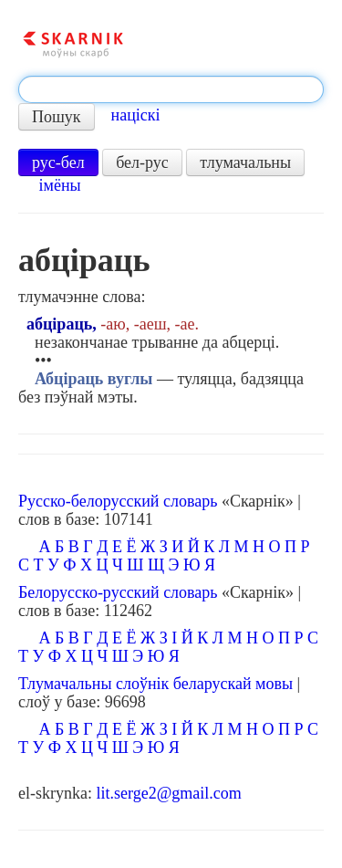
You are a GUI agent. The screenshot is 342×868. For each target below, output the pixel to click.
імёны (60, 185)
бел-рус (142, 162)
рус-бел (58, 162)
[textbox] (171, 89)
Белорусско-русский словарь (118, 592)
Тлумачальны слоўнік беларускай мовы (155, 684)
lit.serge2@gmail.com (168, 793)
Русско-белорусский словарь (118, 501)
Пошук (57, 117)
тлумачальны (245, 162)
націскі (136, 115)
